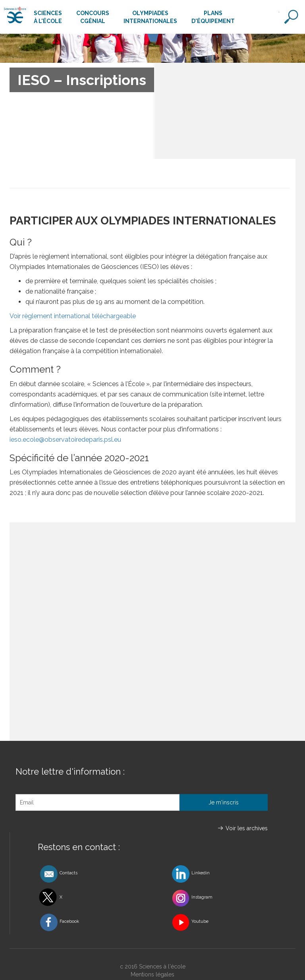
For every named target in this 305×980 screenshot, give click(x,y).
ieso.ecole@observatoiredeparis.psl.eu (66, 440)
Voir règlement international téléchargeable (73, 316)
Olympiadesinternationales (150, 17)
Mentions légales (152, 974)
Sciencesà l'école (48, 17)
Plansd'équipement (213, 17)
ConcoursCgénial (93, 17)
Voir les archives (247, 828)
